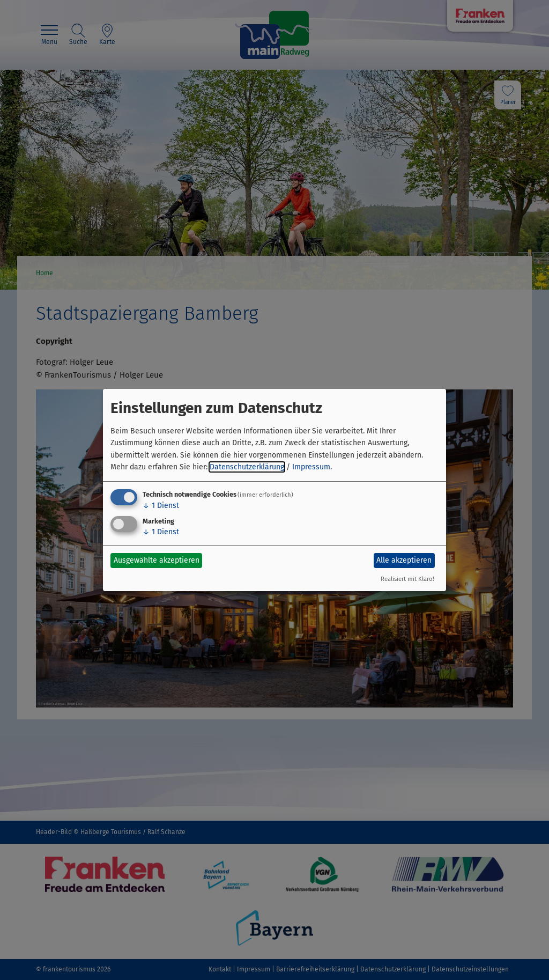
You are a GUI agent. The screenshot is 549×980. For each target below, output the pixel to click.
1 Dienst (161, 506)
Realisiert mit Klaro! (407, 579)
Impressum (311, 467)
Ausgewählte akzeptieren (157, 560)
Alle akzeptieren (404, 560)
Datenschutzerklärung (247, 467)
